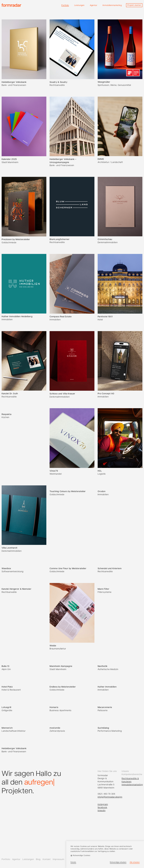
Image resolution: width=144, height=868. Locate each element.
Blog (38, 859)
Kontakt (47, 859)
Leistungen (28, 859)
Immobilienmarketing (132, 785)
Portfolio (6, 859)
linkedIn (102, 811)
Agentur (16, 859)
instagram (103, 805)
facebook (102, 808)
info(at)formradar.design (110, 797)
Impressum (58, 859)
